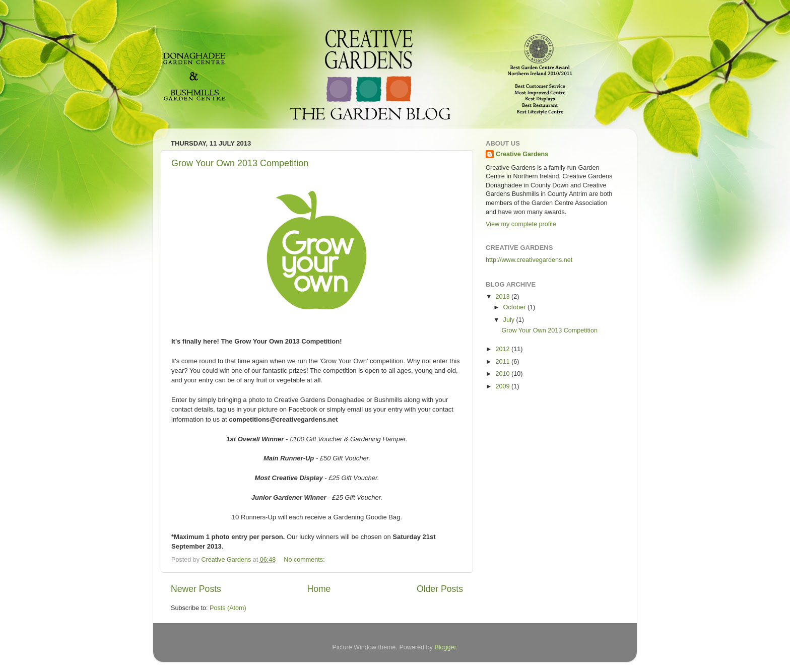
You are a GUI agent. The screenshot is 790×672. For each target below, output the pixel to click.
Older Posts (440, 589)
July (510, 320)
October (515, 307)
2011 (503, 362)
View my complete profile (521, 224)
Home (319, 589)
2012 (503, 349)
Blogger (445, 647)
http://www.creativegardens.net (529, 260)
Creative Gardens (522, 154)
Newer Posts (196, 589)
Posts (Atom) (228, 608)
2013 (503, 297)
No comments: (305, 560)
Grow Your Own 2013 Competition (240, 163)
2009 (503, 386)
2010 (503, 374)
